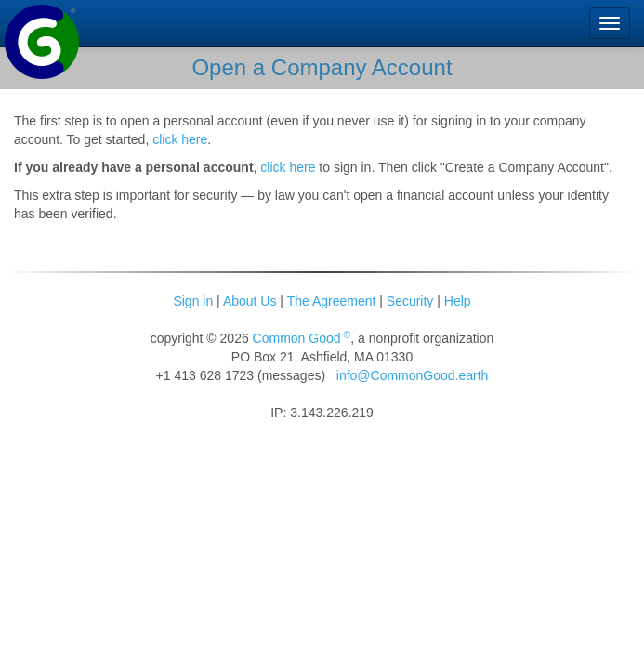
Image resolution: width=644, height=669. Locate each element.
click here (180, 139)
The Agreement (332, 301)
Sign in (193, 301)
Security (410, 301)
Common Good (302, 338)
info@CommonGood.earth (413, 375)
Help (458, 301)
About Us (250, 301)
